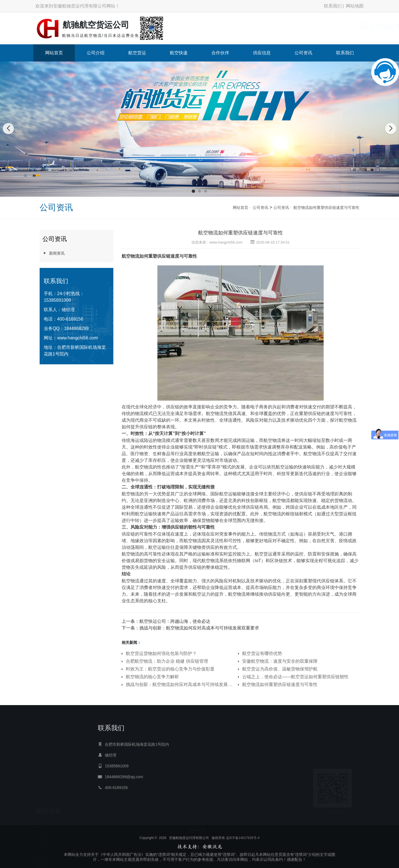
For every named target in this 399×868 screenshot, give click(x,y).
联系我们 (333, 6)
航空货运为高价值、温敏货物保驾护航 (280, 669)
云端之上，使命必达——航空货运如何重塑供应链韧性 (295, 677)
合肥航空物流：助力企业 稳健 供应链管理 (167, 661)
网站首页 (54, 53)
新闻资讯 (53, 253)
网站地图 (355, 6)
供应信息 (262, 53)
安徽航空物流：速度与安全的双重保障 (280, 661)
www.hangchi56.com (77, 338)
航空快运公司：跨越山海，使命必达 (175, 621)
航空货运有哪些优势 (262, 653)
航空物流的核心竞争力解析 (152, 677)
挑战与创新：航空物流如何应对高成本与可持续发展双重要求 (199, 628)
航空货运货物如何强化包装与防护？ (161, 653)
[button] (193, 191)
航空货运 (137, 53)
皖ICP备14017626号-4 (243, 853)
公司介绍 (96, 53)
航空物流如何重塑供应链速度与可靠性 (326, 208)
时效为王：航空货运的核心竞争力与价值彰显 (170, 669)
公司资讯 (303, 53)
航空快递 (179, 53)
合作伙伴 (220, 53)
